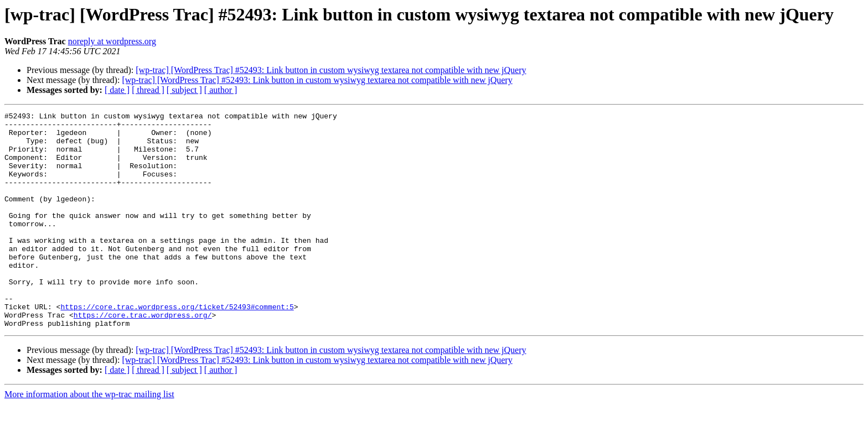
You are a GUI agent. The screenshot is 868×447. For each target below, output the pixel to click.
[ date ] (117, 90)
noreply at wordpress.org (112, 41)
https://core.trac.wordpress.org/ (143, 356)
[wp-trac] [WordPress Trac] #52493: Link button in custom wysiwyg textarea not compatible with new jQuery (331, 70)
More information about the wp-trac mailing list (89, 437)
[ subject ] (184, 90)
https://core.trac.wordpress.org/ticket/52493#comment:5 (177, 346)
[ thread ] (148, 90)
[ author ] (221, 90)
